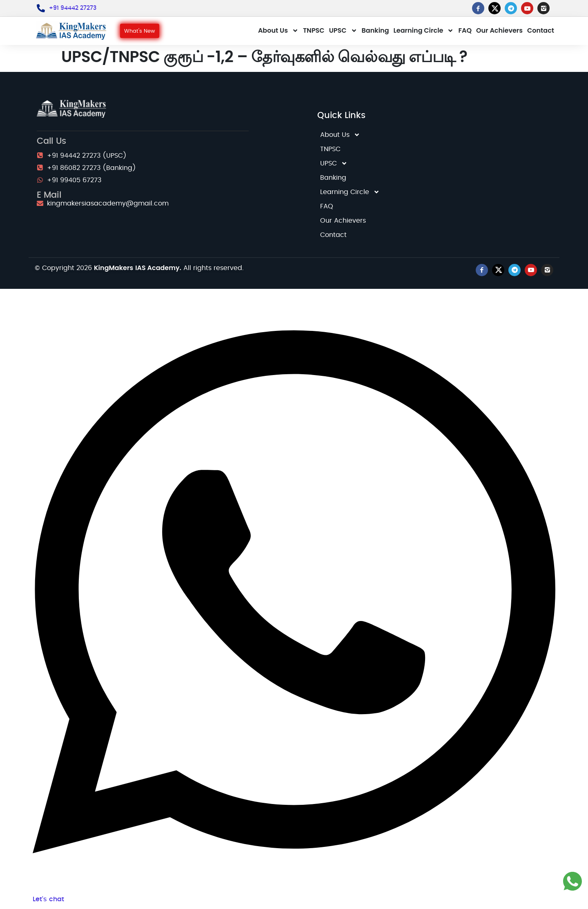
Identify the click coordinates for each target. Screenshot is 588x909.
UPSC (343, 31)
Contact (541, 30)
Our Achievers (499, 30)
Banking (375, 30)
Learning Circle (424, 31)
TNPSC (314, 30)
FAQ (465, 30)
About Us (278, 31)
